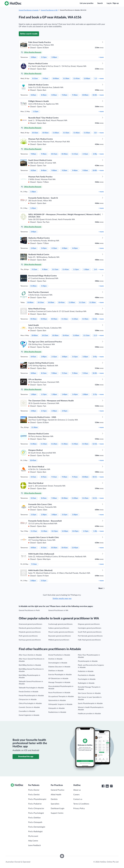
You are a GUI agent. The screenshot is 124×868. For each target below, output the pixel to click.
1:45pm (33, 208)
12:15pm (96, 498)
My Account (33, 836)
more (101, 57)
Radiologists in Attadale (86, 683)
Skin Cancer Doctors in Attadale (89, 693)
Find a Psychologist (36, 813)
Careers (76, 795)
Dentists (54, 799)
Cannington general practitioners (90, 628)
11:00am (56, 133)
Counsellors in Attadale (27, 711)
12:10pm (96, 319)
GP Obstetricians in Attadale (58, 679)
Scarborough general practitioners (60, 624)
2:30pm (96, 154)
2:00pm (44, 357)
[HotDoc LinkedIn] (107, 786)
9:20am (65, 95)
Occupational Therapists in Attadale (61, 697)
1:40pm (65, 394)
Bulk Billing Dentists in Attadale (30, 665)
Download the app (26, 757)
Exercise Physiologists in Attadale (60, 675)
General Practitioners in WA (49, 10)
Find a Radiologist (35, 832)
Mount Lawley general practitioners (61, 632)
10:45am (61, 303)
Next (101, 588)
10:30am (96, 95)
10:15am (54, 154)
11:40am (77, 133)
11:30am (66, 79)
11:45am (77, 79)
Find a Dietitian (34, 818)
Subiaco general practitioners (59, 628)
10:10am (35, 133)
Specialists (55, 804)
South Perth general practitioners (90, 632)
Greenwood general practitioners (30, 624)
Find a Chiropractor (36, 808)
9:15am (34, 270)
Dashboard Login (58, 808)
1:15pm (36, 112)
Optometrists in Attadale (57, 700)
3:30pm (54, 57)
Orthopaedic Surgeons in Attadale (60, 704)
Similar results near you (62, 598)
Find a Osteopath (35, 822)
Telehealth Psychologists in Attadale (31, 688)
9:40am (75, 171)
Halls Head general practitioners (89, 640)
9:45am (45, 79)
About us (77, 790)
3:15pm (44, 57)
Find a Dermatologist (37, 827)
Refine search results (29, 34)
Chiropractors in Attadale (28, 700)
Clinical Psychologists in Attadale (30, 703)
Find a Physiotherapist (37, 799)
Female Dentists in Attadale (28, 692)
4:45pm (75, 248)
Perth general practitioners (28, 636)
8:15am (35, 79)
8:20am (33, 95)
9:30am (75, 95)
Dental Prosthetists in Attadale (59, 655)
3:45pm (44, 248)
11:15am (75, 154)
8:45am (33, 357)
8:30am (44, 95)
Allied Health (56, 795)
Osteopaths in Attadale (56, 708)
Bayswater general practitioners (60, 636)
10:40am (44, 319)
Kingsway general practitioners (89, 624)
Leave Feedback (34, 845)
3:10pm (44, 286)
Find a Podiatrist (35, 804)
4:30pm (65, 248)
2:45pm (34, 248)
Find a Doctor (34, 790)
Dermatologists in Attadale (58, 663)
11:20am (75, 319)
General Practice (58, 790)
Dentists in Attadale (55, 659)
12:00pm (87, 79)
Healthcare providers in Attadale (89, 714)
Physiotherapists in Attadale (88, 661)
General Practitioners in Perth (29, 610)
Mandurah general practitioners (30, 628)
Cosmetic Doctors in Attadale (29, 707)
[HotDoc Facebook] (103, 786)
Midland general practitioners (59, 640)
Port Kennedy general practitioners (90, 636)
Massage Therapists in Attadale (59, 682)
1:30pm (33, 192)
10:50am (45, 133)
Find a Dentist (34, 795)
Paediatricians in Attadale (57, 712)
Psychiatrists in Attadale (86, 675)
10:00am (56, 79)
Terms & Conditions (81, 804)
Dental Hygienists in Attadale (29, 715)
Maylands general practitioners (30, 632)
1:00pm (34, 394)
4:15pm (54, 248)
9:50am (85, 171)
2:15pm (85, 154)
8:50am (54, 95)
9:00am (33, 154)
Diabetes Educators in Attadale (59, 667)
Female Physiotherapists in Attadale (31, 696)
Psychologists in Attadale (87, 679)
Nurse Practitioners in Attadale (59, 693)
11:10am (66, 133)
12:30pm (65, 531)
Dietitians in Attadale (56, 671)
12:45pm (75, 531)
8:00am (33, 373)
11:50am (87, 133)
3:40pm (34, 232)
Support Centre (57, 813)
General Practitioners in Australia (29, 10)
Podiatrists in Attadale (86, 671)
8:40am (44, 171)
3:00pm (34, 57)
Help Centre (33, 841)
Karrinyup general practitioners (30, 640)
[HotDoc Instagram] (111, 786)
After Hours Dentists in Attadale (30, 655)
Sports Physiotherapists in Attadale (90, 703)
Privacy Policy (79, 808)
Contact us (78, 799)
